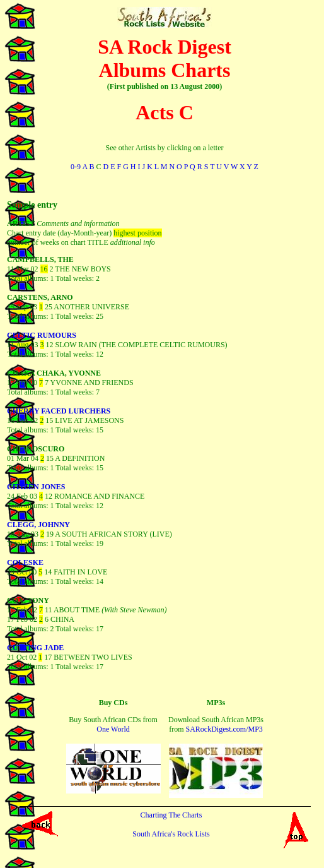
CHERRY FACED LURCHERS (59, 411)
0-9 (76, 167)
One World (113, 729)
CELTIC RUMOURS (42, 335)
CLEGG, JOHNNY (38, 525)
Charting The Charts (171, 815)
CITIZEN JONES (36, 487)
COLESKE (25, 562)
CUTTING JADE (35, 648)
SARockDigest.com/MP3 (224, 729)
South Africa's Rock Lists (171, 834)
